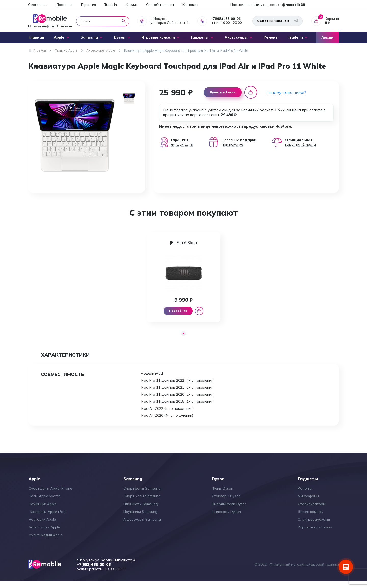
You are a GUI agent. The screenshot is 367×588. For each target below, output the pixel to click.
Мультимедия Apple (45, 542)
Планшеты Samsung (141, 510)
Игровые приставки (315, 534)
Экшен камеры (311, 518)
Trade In (111, 5)
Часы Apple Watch (44, 503)
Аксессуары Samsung (142, 526)
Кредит (132, 5)
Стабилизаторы (312, 510)
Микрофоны (308, 503)
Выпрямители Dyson (229, 510)
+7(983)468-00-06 (226, 19)
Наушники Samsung (140, 518)
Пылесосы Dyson (226, 518)
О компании (38, 5)
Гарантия (88, 5)
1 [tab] (184, 340)
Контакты (190, 5)
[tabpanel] (184, 280)
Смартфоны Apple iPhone (50, 495)
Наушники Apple (43, 510)
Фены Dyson (222, 495)
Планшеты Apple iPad (47, 518)
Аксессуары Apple (44, 534)
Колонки (305, 495)
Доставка (64, 5)
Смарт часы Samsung (142, 503)
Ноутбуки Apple (42, 526)
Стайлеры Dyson (226, 503)
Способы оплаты (160, 5)
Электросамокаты (314, 526)
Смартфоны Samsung (142, 495)
